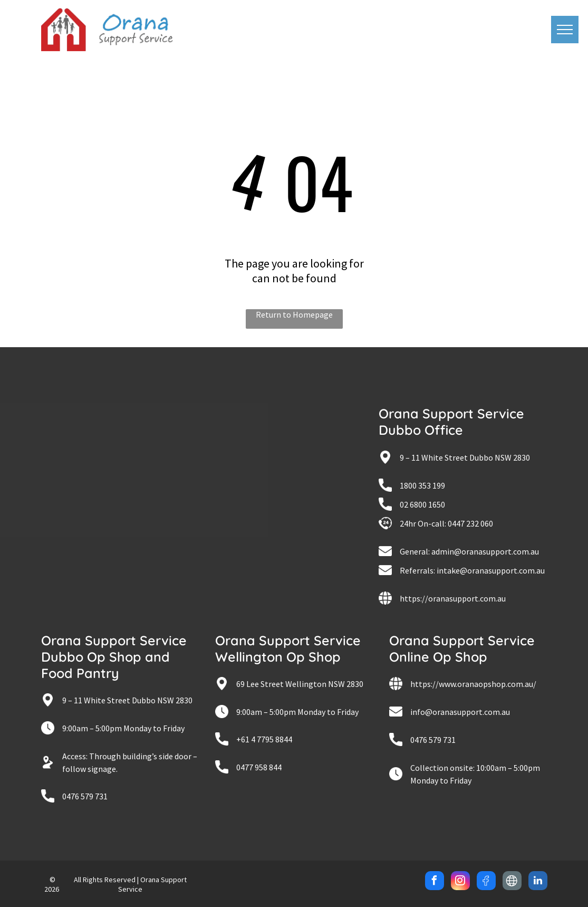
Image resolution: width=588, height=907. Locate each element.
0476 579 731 (85, 796)
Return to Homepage (294, 314)
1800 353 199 (422, 485)
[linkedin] (538, 882)
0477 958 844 (259, 767)
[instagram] (460, 882)
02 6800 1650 (422, 504)
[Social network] (486, 882)
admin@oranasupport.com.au (485, 551)
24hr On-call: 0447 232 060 (446, 523)
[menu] (565, 30)
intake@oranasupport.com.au (491, 570)
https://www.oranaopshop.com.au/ (473, 684)
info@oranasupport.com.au (460, 712)
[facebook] (435, 882)
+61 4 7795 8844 (264, 739)
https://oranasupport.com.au (453, 598)
